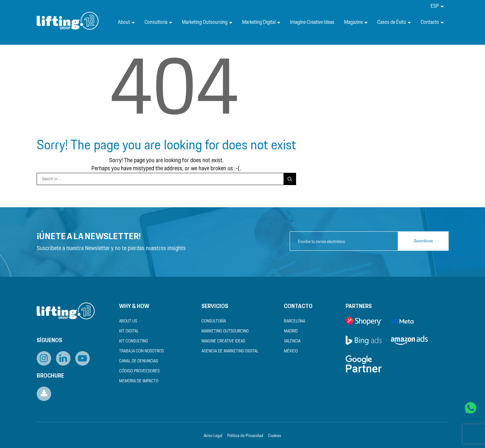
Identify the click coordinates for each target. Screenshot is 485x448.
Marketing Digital (261, 22)
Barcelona (294, 321)
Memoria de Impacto (139, 381)
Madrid (291, 331)
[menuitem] (437, 6)
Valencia (292, 341)
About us (128, 321)
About (126, 22)
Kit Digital (129, 331)
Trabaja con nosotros (141, 351)
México (291, 351)
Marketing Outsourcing (207, 22)
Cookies (275, 436)
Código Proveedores (139, 371)
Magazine (356, 22)
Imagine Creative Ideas (312, 22)
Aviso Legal (213, 436)
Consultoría (158, 22)
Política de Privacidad (245, 436)
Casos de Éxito (394, 22)
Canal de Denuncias (139, 361)
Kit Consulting (134, 341)
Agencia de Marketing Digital (230, 351)
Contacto (432, 22)
